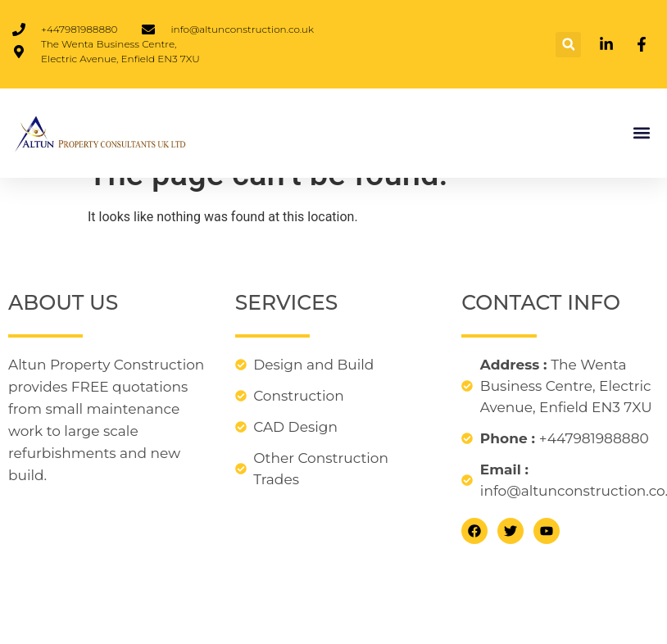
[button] (568, 45)
